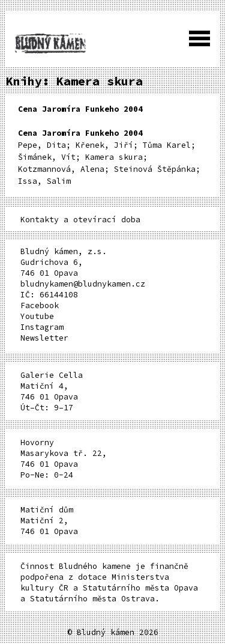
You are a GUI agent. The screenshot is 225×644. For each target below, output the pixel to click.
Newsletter (44, 338)
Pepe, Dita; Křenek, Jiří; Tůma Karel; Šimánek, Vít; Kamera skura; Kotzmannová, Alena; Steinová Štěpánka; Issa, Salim (109, 157)
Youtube (37, 316)
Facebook (40, 305)
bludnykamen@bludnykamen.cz (83, 284)
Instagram (42, 327)
